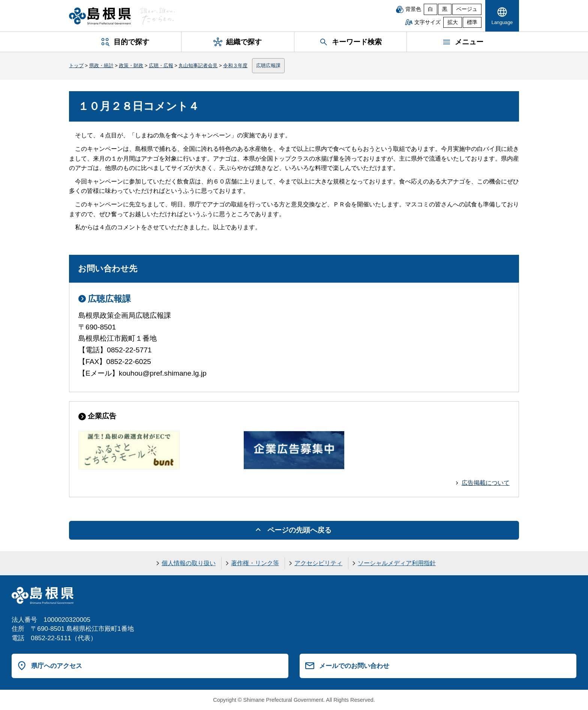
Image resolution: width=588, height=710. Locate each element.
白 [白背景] (430, 9)
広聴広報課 (268, 65)
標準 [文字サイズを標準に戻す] (472, 22)
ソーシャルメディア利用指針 (397, 563)
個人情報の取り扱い (189, 563)
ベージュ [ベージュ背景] (467, 9)
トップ (76, 65)
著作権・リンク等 (255, 563)
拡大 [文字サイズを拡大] (453, 22)
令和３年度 (235, 65)
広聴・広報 (161, 65)
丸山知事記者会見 (198, 65)
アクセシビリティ (318, 563)
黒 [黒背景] (445, 9)
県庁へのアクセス (57, 666)
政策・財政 (131, 65)
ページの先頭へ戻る (299, 530)
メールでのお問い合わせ (354, 666)
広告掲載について (486, 483)
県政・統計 (101, 65)
